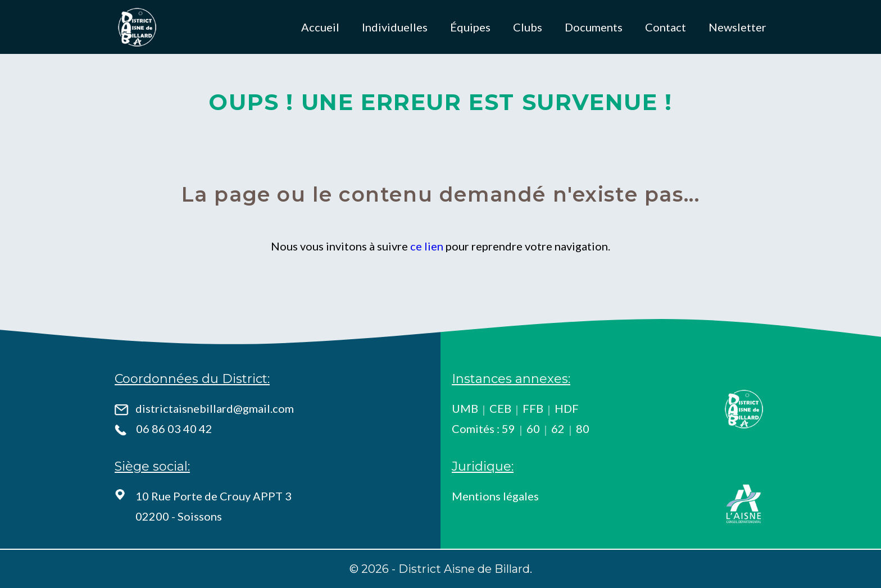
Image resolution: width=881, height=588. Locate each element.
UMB (465, 408)
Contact (666, 27)
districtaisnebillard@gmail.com (215, 408)
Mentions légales (495, 496)
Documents (594, 27)
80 (583, 429)
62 (558, 429)
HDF (567, 408)
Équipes (470, 27)
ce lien (427, 246)
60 (533, 429)
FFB (533, 408)
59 (508, 429)
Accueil (320, 27)
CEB (500, 408)
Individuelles (395, 27)
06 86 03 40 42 (174, 429)
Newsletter (737, 27)
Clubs (528, 27)
